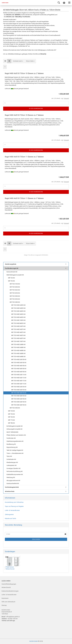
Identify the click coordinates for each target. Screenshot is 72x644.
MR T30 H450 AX (15, 408)
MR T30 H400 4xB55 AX (18, 311)
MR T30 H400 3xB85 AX (18, 347)
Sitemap (4, 605)
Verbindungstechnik (12, 487)
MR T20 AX (11, 278)
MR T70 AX (11, 420)
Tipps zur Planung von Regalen (14, 506)
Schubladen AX (11, 459)
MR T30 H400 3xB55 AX (18, 308)
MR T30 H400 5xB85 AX (18, 353)
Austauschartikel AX (13, 483)
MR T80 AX (11, 423)
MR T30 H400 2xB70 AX (18, 326)
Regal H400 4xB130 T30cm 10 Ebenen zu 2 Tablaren (24, 73)
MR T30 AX (11, 281)
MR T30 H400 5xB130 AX (19, 396)
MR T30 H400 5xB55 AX (18, 314)
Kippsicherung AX (12, 447)
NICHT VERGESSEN (12, 432)
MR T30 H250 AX (15, 293)
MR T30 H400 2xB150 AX (19, 399)
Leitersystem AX (12, 465)
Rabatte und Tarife (10, 518)
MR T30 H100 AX (15, 284)
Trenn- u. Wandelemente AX (15, 453)
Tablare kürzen (10, 569)
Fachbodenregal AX (12, 268)
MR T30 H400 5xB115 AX (19, 384)
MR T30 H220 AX (15, 290)
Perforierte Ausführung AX (15, 471)
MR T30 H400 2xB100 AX (19, 359)
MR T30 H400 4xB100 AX (19, 366)
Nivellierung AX (11, 444)
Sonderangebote (11, 264)
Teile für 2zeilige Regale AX (15, 450)
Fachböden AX (11, 438)
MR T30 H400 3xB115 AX (19, 378)
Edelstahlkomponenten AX (15, 474)
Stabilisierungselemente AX (15, 441)
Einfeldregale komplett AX (15, 426)
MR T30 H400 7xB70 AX (18, 341)
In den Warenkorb (36, 109)
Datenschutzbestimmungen (10, 591)
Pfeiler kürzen (10, 567)
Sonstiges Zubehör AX (13, 468)
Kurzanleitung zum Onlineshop (14, 502)
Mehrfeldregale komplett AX (15, 275)
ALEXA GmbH (34, 641)
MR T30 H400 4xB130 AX (19, 393)
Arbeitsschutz (10, 491)
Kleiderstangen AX (12, 462)
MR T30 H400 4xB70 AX (18, 332)
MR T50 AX (11, 414)
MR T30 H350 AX (15, 299)
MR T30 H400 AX (15, 302)
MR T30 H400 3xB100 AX (19, 363)
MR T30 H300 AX (15, 296)
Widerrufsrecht (6, 587)
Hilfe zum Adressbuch (8, 602)
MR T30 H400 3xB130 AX (19, 390)
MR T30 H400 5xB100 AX (19, 369)
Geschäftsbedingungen (9, 584)
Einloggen (36, 539)
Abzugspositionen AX (13, 480)
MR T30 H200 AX (15, 287)
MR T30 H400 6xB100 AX (19, 372)
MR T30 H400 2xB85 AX (18, 344)
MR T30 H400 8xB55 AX (18, 323)
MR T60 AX (11, 417)
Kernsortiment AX (12, 272)
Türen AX (9, 456)
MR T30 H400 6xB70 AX (18, 338)
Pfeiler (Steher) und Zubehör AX (16, 435)
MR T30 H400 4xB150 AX (19, 405)
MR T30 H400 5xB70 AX (18, 335)
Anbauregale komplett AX (14, 429)
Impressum (5, 598)
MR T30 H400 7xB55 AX (18, 320)
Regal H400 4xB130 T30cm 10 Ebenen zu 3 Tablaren (24, 115)
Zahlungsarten (9, 514)
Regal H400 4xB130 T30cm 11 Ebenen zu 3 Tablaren (24, 198)
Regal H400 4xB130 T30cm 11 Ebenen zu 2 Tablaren (24, 157)
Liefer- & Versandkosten (12, 510)
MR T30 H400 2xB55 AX (18, 305)
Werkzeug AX (11, 477)
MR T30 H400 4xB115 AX (19, 381)
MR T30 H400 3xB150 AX (19, 402)
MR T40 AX (11, 411)
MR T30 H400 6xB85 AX (18, 357)
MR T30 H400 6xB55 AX (18, 317)
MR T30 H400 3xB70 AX (18, 329)
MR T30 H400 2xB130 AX (19, 387)
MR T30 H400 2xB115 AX (19, 375)
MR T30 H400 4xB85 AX (18, 350)
